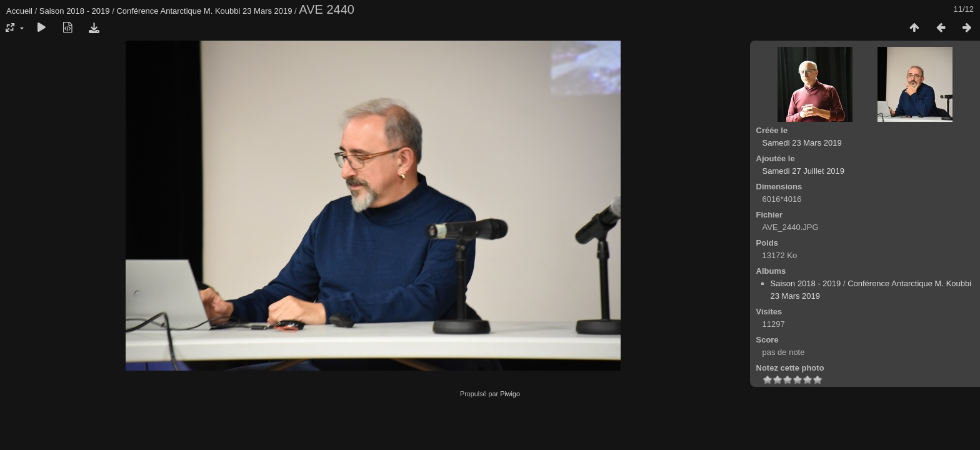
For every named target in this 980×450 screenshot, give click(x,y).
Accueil (19, 11)
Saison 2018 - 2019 (75, 11)
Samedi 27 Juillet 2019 (804, 171)
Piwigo (510, 394)
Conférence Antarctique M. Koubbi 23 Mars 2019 (204, 11)
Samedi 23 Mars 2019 (802, 143)
